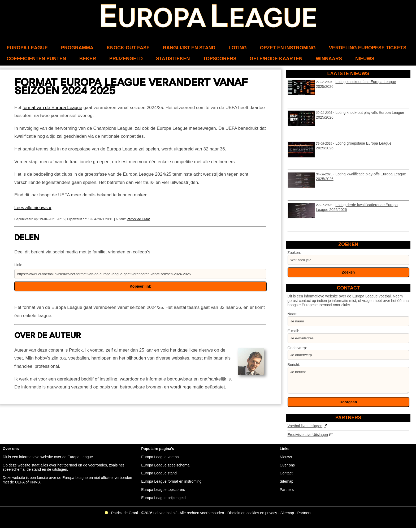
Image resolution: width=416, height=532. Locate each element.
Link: (18, 265)
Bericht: (294, 365)
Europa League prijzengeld (163, 498)
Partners (287, 490)
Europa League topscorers (163, 490)
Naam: (293, 314)
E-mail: (293, 331)
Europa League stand (159, 473)
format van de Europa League (52, 108)
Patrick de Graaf (138, 219)
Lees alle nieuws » (33, 208)
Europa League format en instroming (171, 481)
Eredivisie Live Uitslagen (308, 435)
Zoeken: (294, 253)
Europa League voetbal (160, 457)
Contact (286, 473)
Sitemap (286, 481)
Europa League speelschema (165, 465)
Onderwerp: (297, 348)
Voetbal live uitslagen (305, 426)
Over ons (287, 465)
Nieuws (286, 457)
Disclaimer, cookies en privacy (252, 513)
